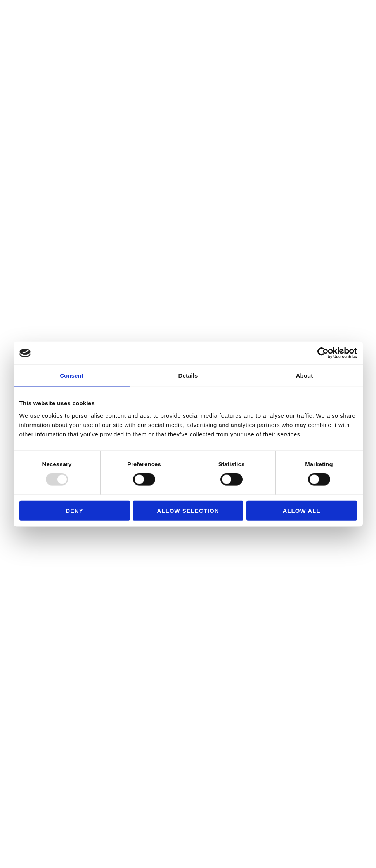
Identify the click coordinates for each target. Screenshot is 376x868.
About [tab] (305, 376)
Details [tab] (188, 376)
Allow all (302, 510)
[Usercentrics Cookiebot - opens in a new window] (323, 353)
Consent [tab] (72, 376)
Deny (75, 510)
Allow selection (188, 510)
